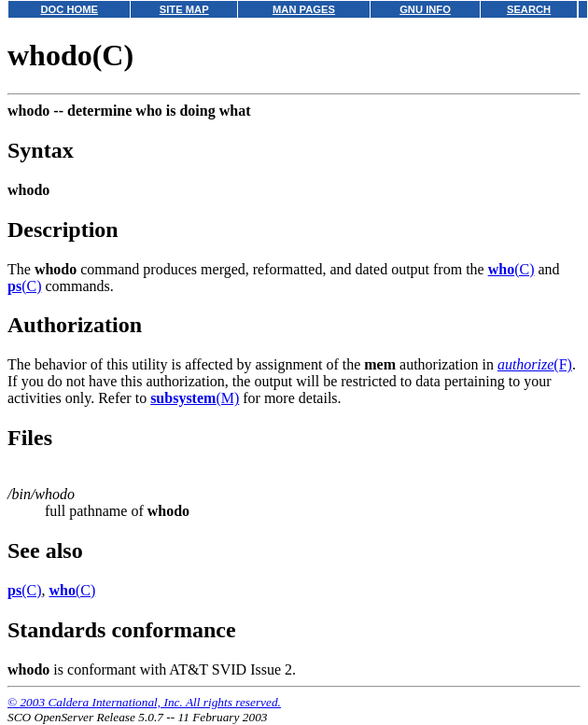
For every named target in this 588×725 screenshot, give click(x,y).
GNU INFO (425, 9)
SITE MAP (184, 9)
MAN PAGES (304, 9)
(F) (535, 364)
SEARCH (529, 9)
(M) (195, 398)
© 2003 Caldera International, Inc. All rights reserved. (144, 702)
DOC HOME (69, 9)
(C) (511, 269)
